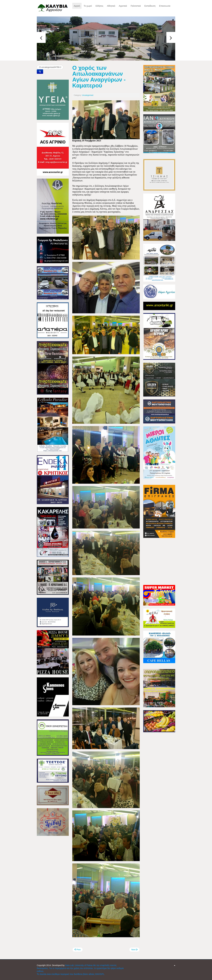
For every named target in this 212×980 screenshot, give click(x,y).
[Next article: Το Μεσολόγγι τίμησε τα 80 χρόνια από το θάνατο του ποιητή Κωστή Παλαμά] (134, 950)
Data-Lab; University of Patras (79, 965)
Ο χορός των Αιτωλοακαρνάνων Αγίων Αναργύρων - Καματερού (99, 77)
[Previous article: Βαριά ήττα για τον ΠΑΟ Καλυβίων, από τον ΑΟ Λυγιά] (78, 950)
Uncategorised (88, 95)
